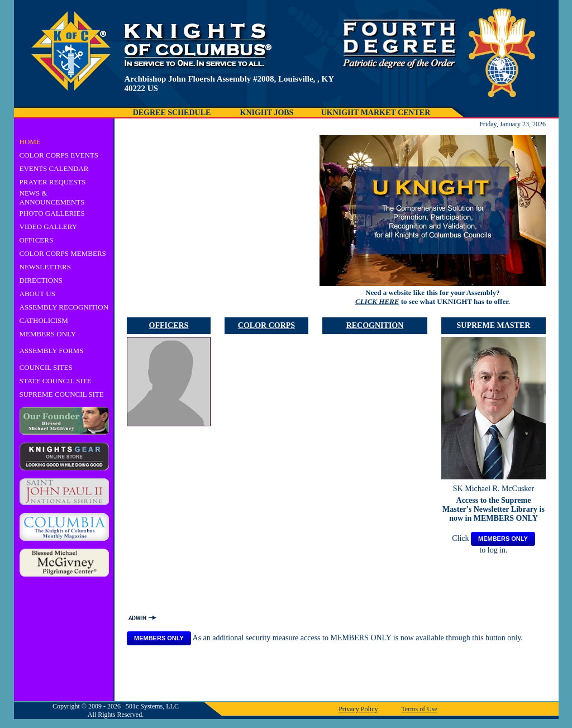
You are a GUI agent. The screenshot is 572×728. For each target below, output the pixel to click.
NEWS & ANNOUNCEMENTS (52, 198)
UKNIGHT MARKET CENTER (376, 113)
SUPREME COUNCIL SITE (62, 394)
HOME (30, 142)
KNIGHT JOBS (267, 113)
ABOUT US (37, 294)
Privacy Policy (358, 709)
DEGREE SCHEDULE (172, 113)
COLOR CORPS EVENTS (59, 155)
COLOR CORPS (266, 325)
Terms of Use (419, 709)
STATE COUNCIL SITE (56, 381)
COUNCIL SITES (46, 367)
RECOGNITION (375, 325)
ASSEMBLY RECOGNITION (64, 307)
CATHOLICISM (44, 320)
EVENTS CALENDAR (54, 168)
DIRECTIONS (41, 280)
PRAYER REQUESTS (53, 182)
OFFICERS (37, 240)
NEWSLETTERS (45, 267)
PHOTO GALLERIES (52, 213)
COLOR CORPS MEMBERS (63, 253)
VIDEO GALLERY (49, 227)
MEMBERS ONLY (48, 334)
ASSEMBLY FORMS (52, 351)
